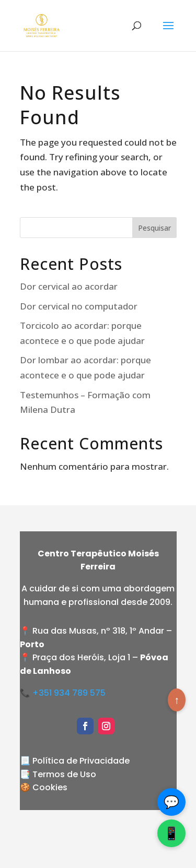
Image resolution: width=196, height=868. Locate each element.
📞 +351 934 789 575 (63, 693)
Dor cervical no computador (79, 306)
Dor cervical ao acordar (69, 286)
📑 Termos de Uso (58, 774)
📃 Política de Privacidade (75, 761)
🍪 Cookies (44, 787)
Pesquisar (154, 228)
